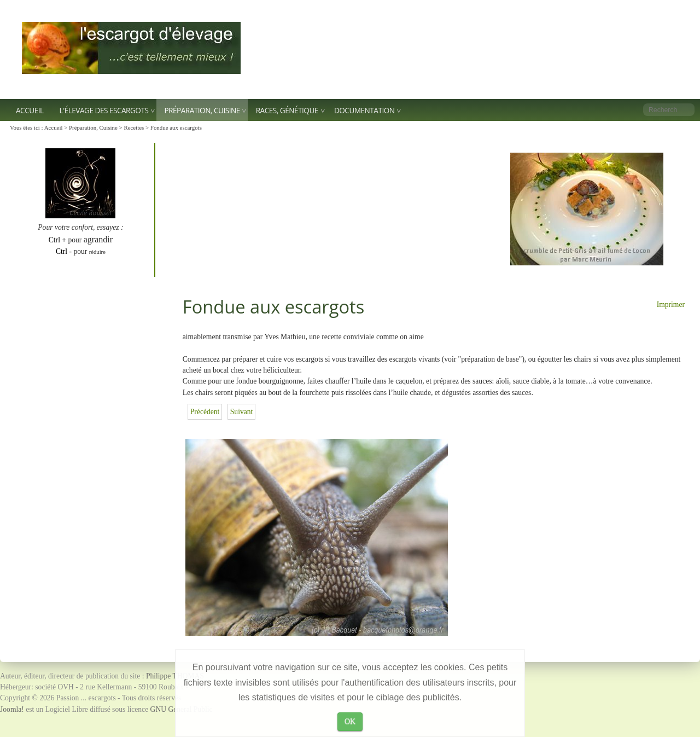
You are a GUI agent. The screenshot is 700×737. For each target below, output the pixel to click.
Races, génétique (287, 110)
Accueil (30, 110)
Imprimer (671, 304)
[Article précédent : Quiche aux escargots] (205, 412)
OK (350, 721)
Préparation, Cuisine (202, 110)
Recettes (134, 127)
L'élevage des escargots (104, 110)
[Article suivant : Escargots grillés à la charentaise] (242, 412)
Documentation (364, 110)
